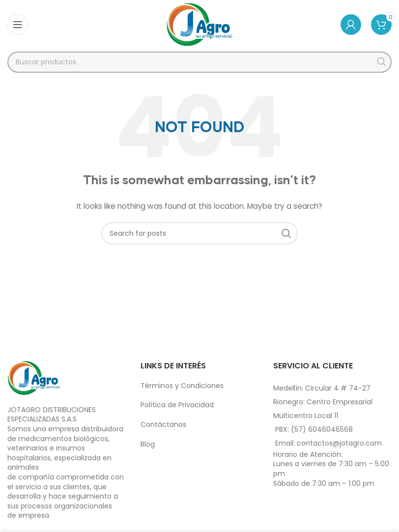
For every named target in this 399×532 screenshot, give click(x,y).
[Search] (199, 62)
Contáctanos (163, 424)
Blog (148, 444)
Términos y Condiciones (182, 386)
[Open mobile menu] (18, 25)
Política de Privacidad (177, 405)
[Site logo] (200, 24)
